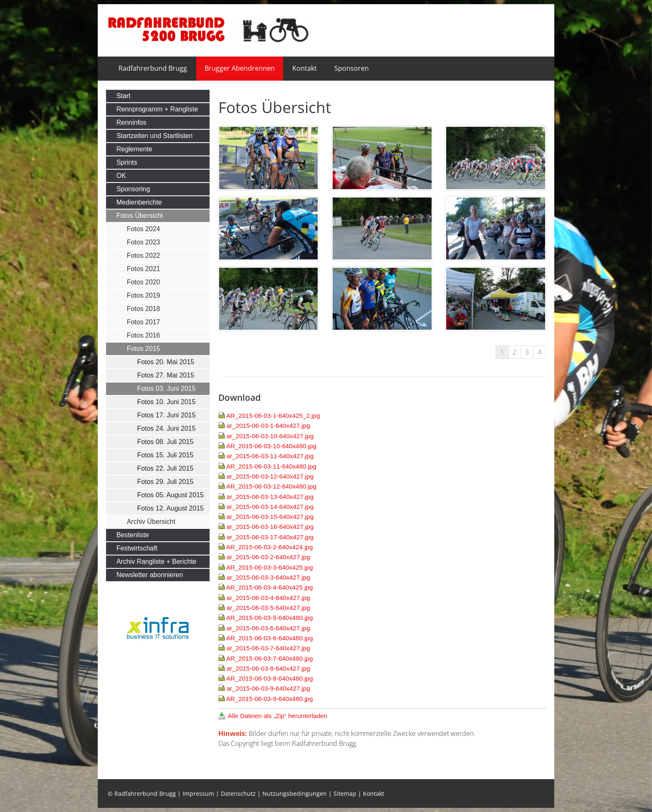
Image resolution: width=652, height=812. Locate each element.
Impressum (198, 793)
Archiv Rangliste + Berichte (157, 561)
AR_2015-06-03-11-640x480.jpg (271, 466)
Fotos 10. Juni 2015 (167, 402)
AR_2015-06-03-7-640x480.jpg (270, 658)
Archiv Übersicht (151, 522)
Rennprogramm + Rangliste (157, 109)
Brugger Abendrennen (240, 68)
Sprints (127, 162)
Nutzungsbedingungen (295, 793)
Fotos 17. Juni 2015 (167, 415)
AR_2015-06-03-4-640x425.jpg (270, 587)
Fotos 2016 (143, 335)
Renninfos (131, 122)
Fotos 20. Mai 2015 (166, 362)
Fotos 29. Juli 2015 (165, 482)
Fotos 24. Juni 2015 (167, 428)
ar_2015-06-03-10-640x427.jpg (270, 436)
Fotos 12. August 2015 (170, 508)
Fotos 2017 (143, 322)
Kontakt (305, 68)
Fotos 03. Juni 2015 (167, 389)
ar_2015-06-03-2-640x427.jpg (268, 557)
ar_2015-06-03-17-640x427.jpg (270, 537)
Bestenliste (133, 535)
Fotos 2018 (143, 309)
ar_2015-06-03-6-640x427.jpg (268, 628)
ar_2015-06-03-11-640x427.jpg (270, 456)
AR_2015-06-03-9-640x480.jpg (270, 699)
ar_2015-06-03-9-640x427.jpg (268, 688)
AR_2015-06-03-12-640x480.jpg (271, 486)
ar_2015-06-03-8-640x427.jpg (268, 668)
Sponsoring (133, 189)
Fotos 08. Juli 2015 (165, 442)
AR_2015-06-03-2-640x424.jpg (270, 547)
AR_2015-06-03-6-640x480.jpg (270, 638)
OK (121, 176)
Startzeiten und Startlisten (154, 136)
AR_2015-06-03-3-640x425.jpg (270, 567)
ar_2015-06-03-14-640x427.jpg (270, 507)
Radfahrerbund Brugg (153, 68)
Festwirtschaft (137, 548)
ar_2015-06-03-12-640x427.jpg (270, 476)
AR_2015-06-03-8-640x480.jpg (270, 678)
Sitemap (345, 793)
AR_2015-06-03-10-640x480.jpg (271, 446)
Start (123, 96)
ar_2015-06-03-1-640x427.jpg (268, 426)
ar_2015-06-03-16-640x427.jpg (270, 527)
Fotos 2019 (143, 295)
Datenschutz (238, 793)
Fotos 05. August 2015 (170, 495)
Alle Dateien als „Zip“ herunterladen (278, 716)
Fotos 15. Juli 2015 (165, 455)
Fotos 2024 (143, 229)
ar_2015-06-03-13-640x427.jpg (270, 497)
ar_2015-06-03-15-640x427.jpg (270, 517)
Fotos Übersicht (140, 216)
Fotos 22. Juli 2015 (165, 468)
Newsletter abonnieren (150, 575)
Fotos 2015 (143, 349)
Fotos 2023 (143, 242)
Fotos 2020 (143, 282)
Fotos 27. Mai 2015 (166, 375)
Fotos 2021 (143, 269)
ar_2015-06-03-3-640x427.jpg (268, 577)
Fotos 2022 (143, 255)
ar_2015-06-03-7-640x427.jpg (268, 648)
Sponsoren (352, 68)
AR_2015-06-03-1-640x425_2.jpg (273, 416)
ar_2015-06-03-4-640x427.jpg (268, 598)
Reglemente (134, 149)
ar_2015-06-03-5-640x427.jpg (268, 608)
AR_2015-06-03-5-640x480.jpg (270, 618)
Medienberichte (139, 202)
